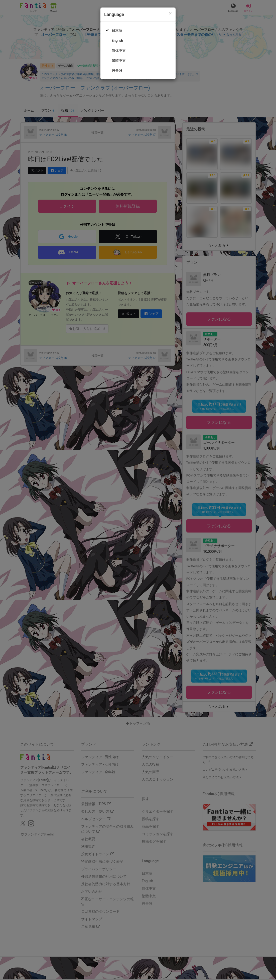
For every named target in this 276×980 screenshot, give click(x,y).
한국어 (117, 71)
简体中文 (119, 51)
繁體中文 (119, 61)
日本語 (117, 31)
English (117, 41)
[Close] (170, 13)
